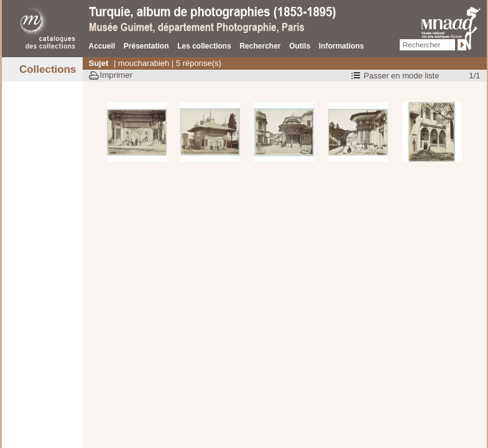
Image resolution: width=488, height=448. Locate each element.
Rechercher (260, 46)
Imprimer (117, 75)
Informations (342, 46)
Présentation (146, 46)
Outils (300, 46)
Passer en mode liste (401, 76)
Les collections (204, 46)
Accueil (102, 46)
